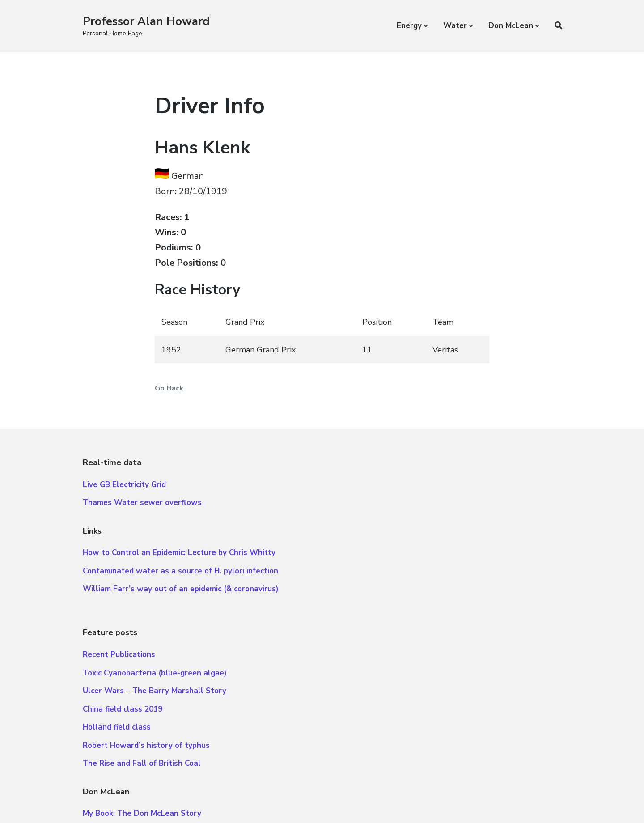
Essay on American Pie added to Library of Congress (427, 720)
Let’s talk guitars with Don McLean (396, 702)
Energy (409, 26)
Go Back (172, 388)
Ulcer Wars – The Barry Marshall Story (403, 525)
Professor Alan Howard (147, 21)
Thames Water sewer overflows (142, 507)
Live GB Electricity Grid (124, 489)
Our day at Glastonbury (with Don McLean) (410, 738)
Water (455, 26)
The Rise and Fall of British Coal (390, 597)
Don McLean (511, 26)
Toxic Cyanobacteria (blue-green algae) (403, 507)
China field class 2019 (371, 543)
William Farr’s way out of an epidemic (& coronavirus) (181, 593)
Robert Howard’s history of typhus (395, 579)
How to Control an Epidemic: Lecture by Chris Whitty (179, 557)
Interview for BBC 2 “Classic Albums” (400, 684)
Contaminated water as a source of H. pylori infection (180, 575)
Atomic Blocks (146, 801)
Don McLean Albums (369, 666)
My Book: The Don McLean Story (391, 647)
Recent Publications (368, 489)
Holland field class (365, 561)
